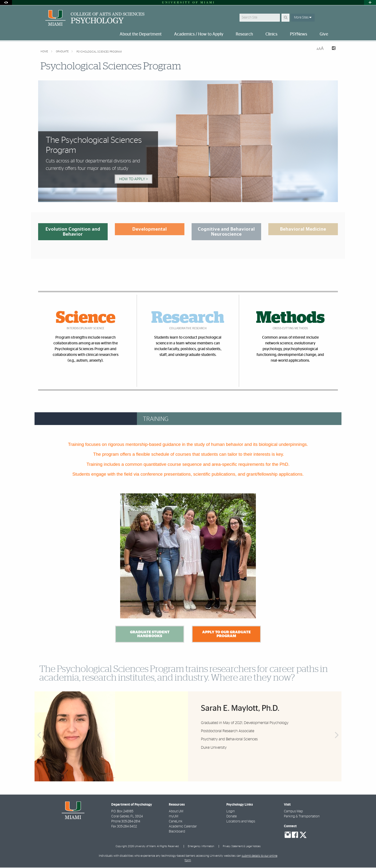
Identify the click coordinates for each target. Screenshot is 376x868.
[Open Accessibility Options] (6, 3)
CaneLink (176, 822)
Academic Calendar (183, 827)
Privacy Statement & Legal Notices (242, 847)
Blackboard (177, 832)
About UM (176, 812)
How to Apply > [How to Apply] (133, 179)
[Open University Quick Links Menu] (370, 3)
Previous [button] (39, 739)
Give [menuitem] (324, 34)
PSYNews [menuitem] (299, 34)
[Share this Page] (332, 49)
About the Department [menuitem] (141, 34)
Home (45, 51)
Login (231, 812)
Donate (232, 817)
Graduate (63, 51)
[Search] (285, 18)
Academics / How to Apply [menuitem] (199, 34)
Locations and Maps (241, 822)
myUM (173, 817)
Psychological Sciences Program (99, 52)
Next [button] (337, 739)
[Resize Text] (320, 49)
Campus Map (293, 812)
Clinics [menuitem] (271, 34)
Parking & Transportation (302, 817)
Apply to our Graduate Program (226, 635)
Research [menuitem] (244, 34)
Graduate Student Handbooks (150, 635)
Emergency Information (201, 847)
